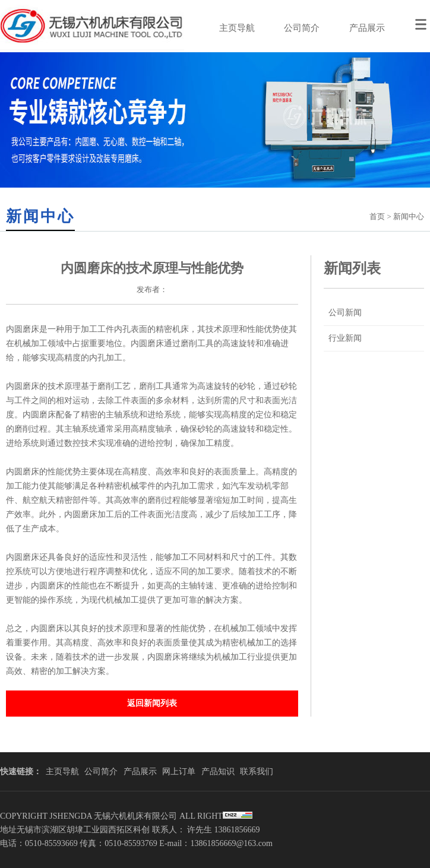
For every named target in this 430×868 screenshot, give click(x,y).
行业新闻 (345, 338)
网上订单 (179, 772)
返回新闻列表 (152, 703)
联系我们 (257, 772)
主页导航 (237, 28)
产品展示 (367, 28)
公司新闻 (345, 313)
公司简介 (302, 28)
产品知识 (218, 772)
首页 (377, 216)
